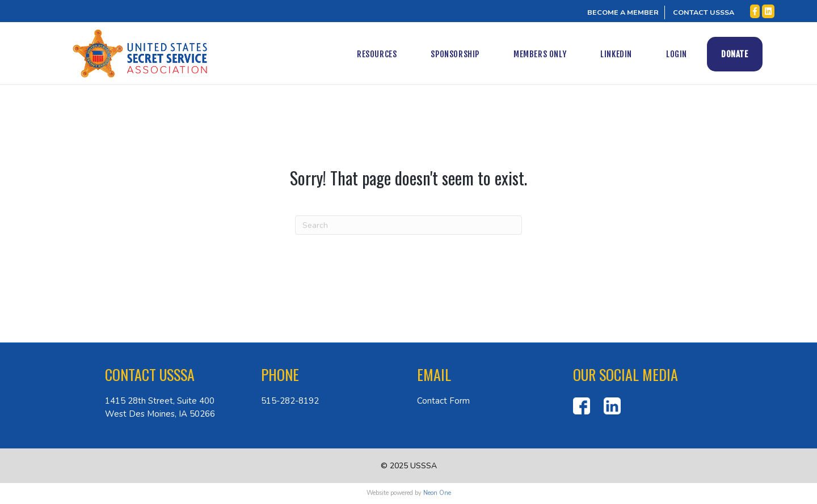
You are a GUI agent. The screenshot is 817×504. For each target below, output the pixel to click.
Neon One (437, 493)
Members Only (551, 54)
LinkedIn (628, 54)
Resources (388, 54)
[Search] (408, 225)
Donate (746, 54)
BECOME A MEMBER (623, 12)
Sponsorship (466, 54)
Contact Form (443, 401)
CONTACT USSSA (704, 12)
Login (687, 54)
